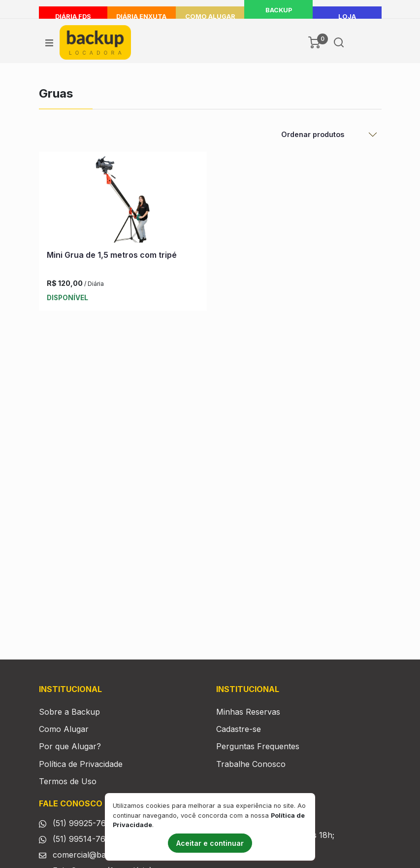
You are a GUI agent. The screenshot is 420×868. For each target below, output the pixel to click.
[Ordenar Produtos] (328, 135)
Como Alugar (210, 17)
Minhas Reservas (248, 712)
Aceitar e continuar (210, 843)
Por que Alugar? (70, 746)
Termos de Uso (68, 781)
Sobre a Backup (69, 712)
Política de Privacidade (81, 764)
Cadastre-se (239, 729)
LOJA (347, 17)
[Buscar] (339, 42)
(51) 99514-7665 (84, 839)
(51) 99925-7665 (84, 823)
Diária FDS (73, 17)
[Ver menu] (49, 42)
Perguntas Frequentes (258, 746)
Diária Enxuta (141, 17)
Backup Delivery (279, 17)
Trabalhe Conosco (251, 764)
